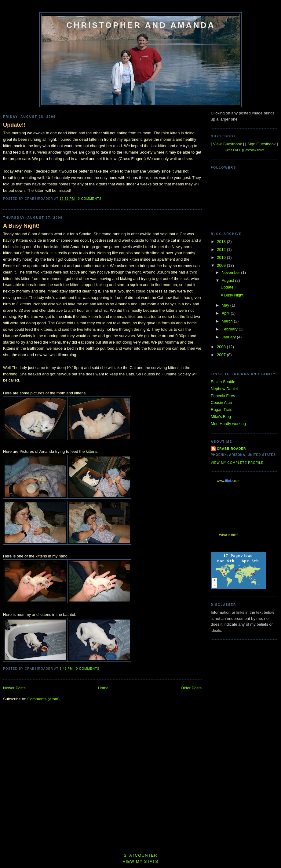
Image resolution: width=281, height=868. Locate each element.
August (228, 280)
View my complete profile (237, 463)
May (226, 305)
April (226, 313)
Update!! (14, 125)
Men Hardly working (228, 424)
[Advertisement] (235, 737)
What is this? (229, 535)
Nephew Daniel (224, 389)
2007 (222, 355)
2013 (222, 242)
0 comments (90, 199)
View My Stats (141, 861)
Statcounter (140, 855)
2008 (222, 347)
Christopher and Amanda (141, 25)
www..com (228, 481)
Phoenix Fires (223, 396)
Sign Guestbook (262, 144)
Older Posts (191, 688)
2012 (222, 250)
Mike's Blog (221, 417)
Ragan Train (222, 410)
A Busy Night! (21, 226)
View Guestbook (227, 144)
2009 (222, 265)
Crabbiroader (231, 449)
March (228, 321)
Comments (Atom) (44, 699)
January (229, 337)
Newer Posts (14, 688)
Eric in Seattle (223, 382)
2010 (222, 257)
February (230, 329)
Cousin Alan (221, 402)
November (232, 272)
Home (103, 688)
